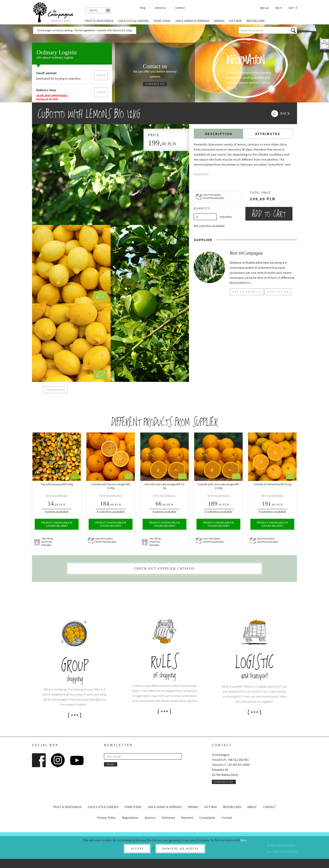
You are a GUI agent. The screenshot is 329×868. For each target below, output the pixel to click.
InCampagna (53, 12)
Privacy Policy (106, 818)
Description (219, 134)
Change (101, 75)
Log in (279, 8)
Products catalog (63, 30)
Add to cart (269, 214)
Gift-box (235, 21)
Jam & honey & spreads (192, 21)
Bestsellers (256, 21)
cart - (293, 8)
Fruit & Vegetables (99, 21)
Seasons (150, 818)
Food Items (162, 21)
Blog (143, 8)
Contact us (155, 84)
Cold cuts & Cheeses (133, 21)
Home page (44, 30)
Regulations (130, 818)
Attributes (268, 134)
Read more (201, 174)
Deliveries (168, 818)
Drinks (219, 21)
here (244, 840)
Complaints (207, 818)
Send (111, 764)
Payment (187, 818)
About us (160, 8)
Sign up (264, 8)
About (252, 807)
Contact (180, 8)
